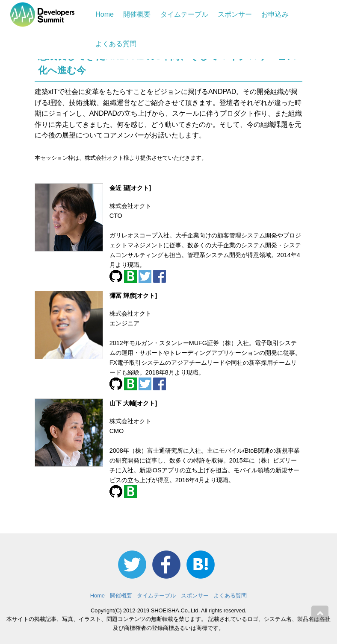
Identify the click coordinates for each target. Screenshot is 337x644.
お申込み (275, 14)
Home (105, 14)
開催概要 (137, 14)
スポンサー (235, 14)
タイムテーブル (184, 14)
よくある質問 (116, 44)
